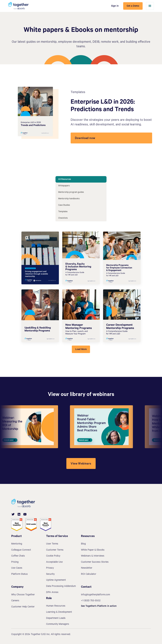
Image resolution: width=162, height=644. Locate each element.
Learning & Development (59, 612)
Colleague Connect (21, 550)
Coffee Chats (18, 556)
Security (50, 574)
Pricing (15, 562)
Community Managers (58, 624)
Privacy (50, 568)
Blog (83, 544)
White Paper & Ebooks (93, 550)
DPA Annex (52, 593)
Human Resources (56, 606)
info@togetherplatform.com (95, 595)
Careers (15, 601)
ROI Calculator (89, 574)
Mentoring (17, 544)
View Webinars (81, 464)
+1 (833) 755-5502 (91, 601)
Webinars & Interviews (93, 556)
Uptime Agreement (56, 580)
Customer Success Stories (95, 562)
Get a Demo (133, 6)
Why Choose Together (23, 595)
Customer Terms (55, 550)
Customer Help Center (23, 607)
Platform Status (19, 574)
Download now (85, 138)
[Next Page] (81, 349)
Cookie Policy (53, 556)
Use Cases (17, 568)
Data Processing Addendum (61, 586)
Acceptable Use (54, 562)
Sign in (115, 6)
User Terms (52, 544)
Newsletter (87, 568)
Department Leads (56, 618)
